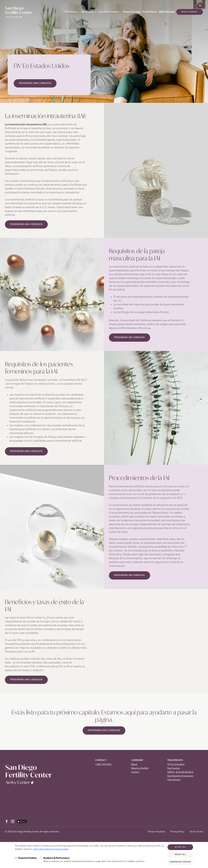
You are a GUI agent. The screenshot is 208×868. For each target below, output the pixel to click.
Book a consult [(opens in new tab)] (190, 12)
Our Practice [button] (88, 12)
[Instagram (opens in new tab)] (13, 821)
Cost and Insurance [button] (108, 12)
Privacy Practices (156, 832)
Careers (135, 772)
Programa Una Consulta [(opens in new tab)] (26, 224)
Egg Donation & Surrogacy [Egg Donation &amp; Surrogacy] (180, 776)
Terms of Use (196, 832)
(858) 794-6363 (167, 12)
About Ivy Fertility (140, 768)
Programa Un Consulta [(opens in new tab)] (130, 338)
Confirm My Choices (180, 862)
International (174, 780)
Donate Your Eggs (132, 12)
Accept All (180, 847)
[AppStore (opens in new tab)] (22, 821)
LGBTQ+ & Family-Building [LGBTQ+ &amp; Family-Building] (180, 772)
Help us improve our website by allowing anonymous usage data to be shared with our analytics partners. (94, 859)
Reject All (180, 855)
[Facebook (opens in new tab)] (7, 821)
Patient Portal (149, 12)
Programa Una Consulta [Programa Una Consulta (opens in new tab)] (35, 83)
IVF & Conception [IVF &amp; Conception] (176, 764)
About (134, 764)
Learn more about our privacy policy (51, 849)
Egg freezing (174, 768)
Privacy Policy (177, 832)
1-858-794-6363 (103, 764)
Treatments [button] (71, 12)
